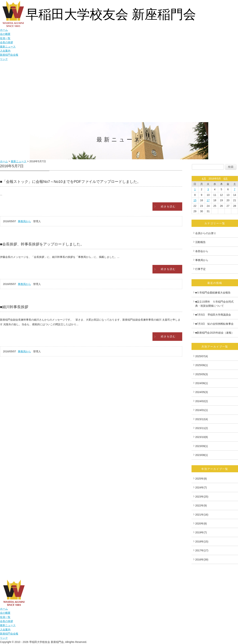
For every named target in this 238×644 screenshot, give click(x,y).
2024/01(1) (202, 410)
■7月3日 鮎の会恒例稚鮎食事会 (216, 324)
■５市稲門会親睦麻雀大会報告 (213, 293)
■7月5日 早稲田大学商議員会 (213, 315)
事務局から (24, 221)
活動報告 (200, 242)
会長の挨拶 (7, 42)
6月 (226, 179)
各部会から (202, 251)
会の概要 (5, 34)
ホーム (4, 30)
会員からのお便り (206, 233)
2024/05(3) (202, 392)
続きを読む (168, 206)
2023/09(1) (202, 446)
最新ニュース (8, 47)
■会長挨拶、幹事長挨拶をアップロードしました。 (42, 244)
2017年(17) (202, 550)
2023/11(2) (202, 428)
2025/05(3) (202, 374)
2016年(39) (202, 560)
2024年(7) (201, 488)
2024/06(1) (202, 383)
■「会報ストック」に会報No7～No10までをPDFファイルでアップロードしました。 (70, 182)
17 (208, 200)
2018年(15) (202, 542)
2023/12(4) (202, 419)
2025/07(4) (202, 356)
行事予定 (200, 269)
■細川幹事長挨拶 (14, 307)
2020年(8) (201, 524)
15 (195, 200)
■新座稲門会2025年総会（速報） (215, 333)
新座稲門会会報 (9, 55)
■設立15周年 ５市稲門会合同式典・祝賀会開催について (214, 304)
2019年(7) (201, 532)
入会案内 (5, 51)
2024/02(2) (202, 401)
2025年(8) (201, 479)
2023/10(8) (202, 437)
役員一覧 (5, 38)
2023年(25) (202, 497)
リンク (4, 59)
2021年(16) (202, 515)
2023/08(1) (202, 455)
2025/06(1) (202, 365)
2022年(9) (201, 506)
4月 (204, 179)
